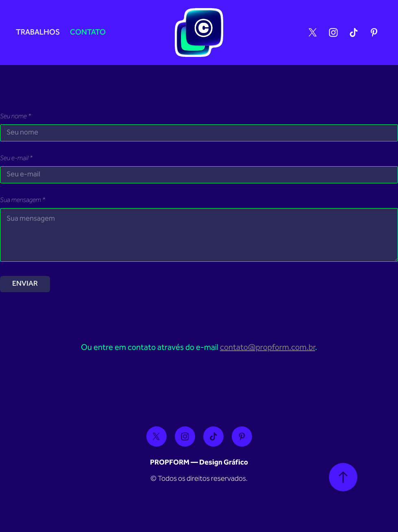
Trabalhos (38, 33)
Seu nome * (15, 117)
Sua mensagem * (23, 201)
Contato (88, 33)
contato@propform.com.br (268, 348)
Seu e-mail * (16, 159)
